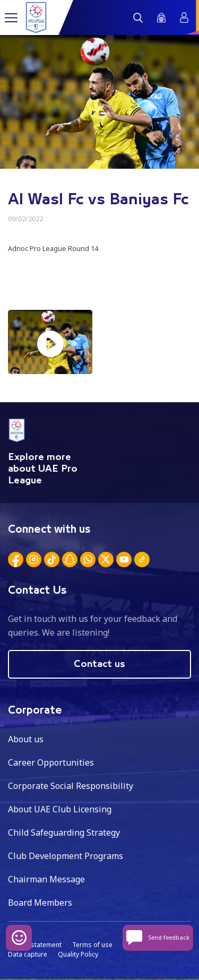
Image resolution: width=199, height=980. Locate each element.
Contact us (99, 664)
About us (26, 739)
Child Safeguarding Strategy (64, 832)
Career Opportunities (51, 762)
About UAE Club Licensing (60, 809)
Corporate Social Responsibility (71, 786)
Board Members (40, 903)
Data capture (28, 954)
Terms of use (92, 945)
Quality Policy (78, 954)
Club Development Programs (66, 856)
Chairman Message (46, 879)
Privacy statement (35, 945)
